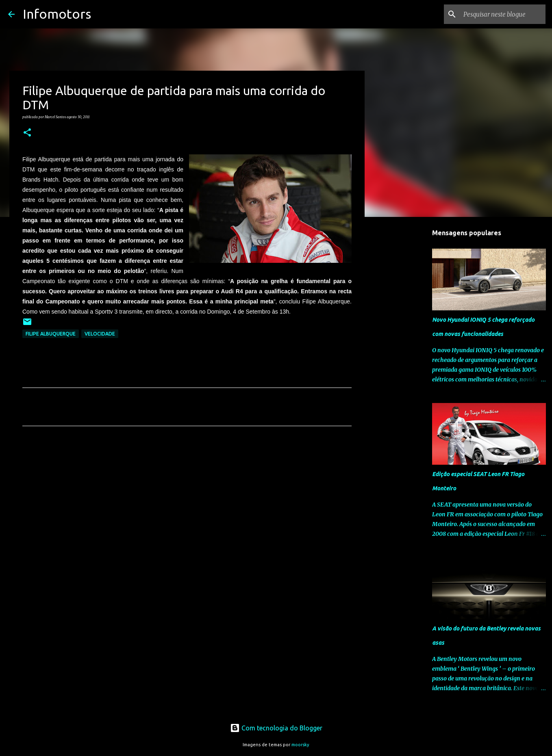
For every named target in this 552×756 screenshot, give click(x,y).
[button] (27, 133)
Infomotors (57, 14)
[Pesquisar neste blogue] (503, 14)
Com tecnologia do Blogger (276, 728)
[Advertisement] (187, 508)
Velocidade (100, 334)
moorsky (300, 745)
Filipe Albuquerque (51, 334)
